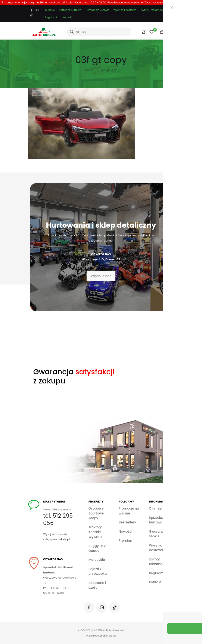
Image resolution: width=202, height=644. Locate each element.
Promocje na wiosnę (129, 511)
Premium (126, 540)
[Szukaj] (99, 32)
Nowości (125, 531)
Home (89, 70)
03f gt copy (109, 70)
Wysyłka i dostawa (125, 10)
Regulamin (52, 17)
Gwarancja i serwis (97, 10)
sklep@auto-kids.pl (58, 540)
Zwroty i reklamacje (153, 10)
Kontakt (68, 17)
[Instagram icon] (37, 10)
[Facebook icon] (32, 10)
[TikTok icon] (32, 15)
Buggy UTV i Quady (98, 548)
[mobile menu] (169, 32)
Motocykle (97, 560)
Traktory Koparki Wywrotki (96, 532)
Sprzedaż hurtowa (70, 10)
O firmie (50, 10)
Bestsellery (127, 522)
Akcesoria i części (97, 585)
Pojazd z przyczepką (98, 571)
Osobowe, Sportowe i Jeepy (97, 513)
